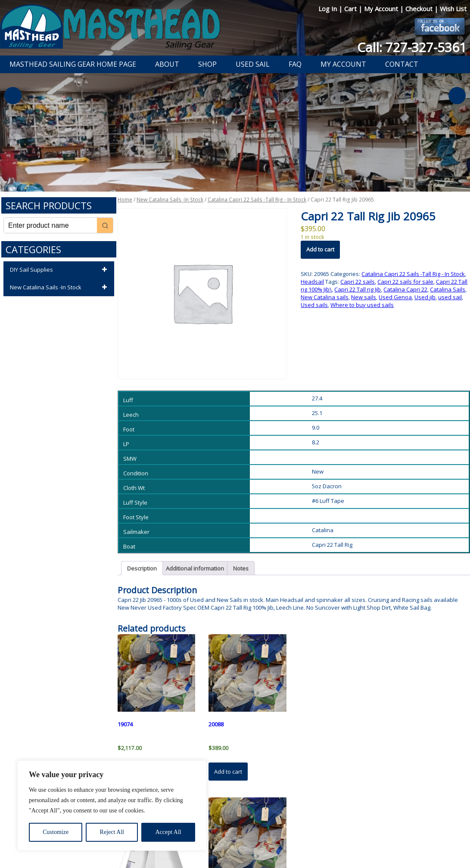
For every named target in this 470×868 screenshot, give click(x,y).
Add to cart (320, 249)
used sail (450, 297)
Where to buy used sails (362, 305)
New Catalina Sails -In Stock (60, 288)
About (167, 64)
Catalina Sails (448, 289)
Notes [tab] (241, 568)
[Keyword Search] (50, 225)
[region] (112, 806)
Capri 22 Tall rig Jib (358, 289)
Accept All (168, 832)
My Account (382, 9)
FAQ (295, 64)
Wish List (453, 9)
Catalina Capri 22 (405, 289)
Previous (13, 96)
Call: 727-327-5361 (412, 47)
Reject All (112, 832)
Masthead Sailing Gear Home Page (73, 64)
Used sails (314, 305)
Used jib (425, 297)
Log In (328, 9)
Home (125, 200)
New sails (364, 297)
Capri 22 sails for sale (405, 282)
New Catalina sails (325, 297)
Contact (402, 64)
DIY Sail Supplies (60, 270)
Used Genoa (395, 297)
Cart (351, 9)
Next (457, 96)
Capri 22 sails (358, 282)
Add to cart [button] (228, 772)
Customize (56, 832)
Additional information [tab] (195, 568)
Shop (207, 64)
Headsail (312, 282)
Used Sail (253, 64)
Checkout (420, 9)
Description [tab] (142, 568)
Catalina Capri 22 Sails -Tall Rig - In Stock (257, 200)
